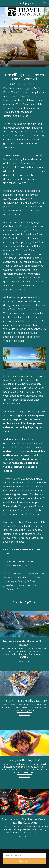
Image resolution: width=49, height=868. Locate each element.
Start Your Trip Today (25, 602)
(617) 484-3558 (24, 3)
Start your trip (24, 861)
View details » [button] (25, 661)
